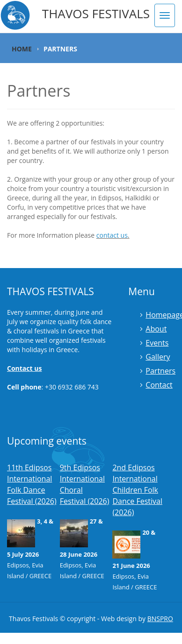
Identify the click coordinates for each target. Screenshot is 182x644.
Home (22, 49)
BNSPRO (160, 619)
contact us (112, 235)
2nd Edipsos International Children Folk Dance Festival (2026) (137, 490)
